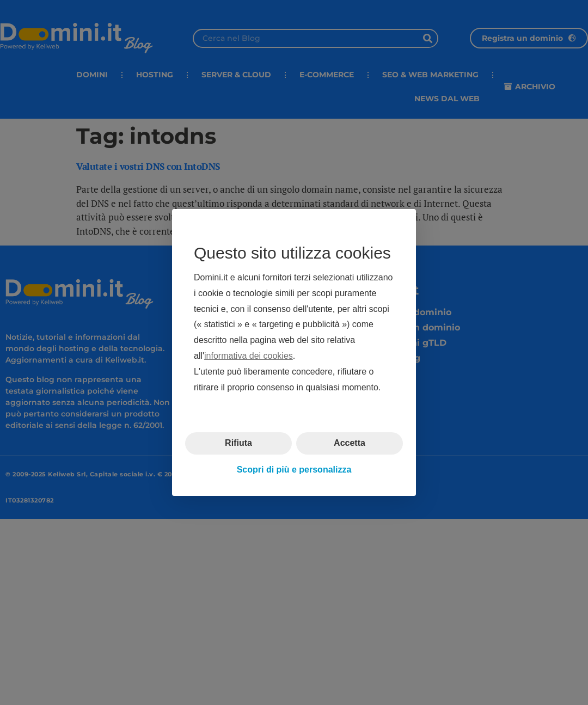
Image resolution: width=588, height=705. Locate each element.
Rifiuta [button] (238, 443)
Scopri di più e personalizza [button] (294, 470)
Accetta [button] (350, 443)
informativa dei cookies (249, 356)
